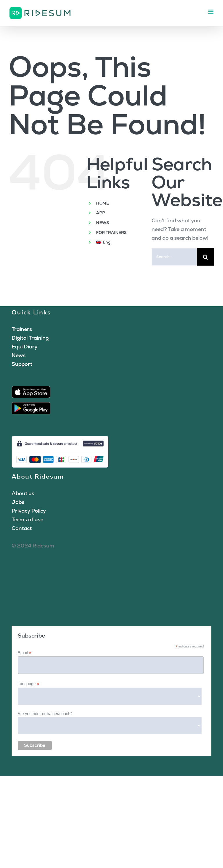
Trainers (22, 329)
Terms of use (27, 519)
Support (22, 364)
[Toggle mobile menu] (211, 12)
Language (28, 684)
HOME (102, 203)
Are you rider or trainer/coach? (45, 714)
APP (101, 213)
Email (25, 653)
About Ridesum (38, 476)
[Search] (206, 257)
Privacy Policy (29, 511)
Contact (22, 528)
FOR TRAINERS (111, 232)
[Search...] (174, 257)
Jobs (18, 502)
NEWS (102, 223)
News (19, 355)
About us (23, 493)
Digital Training (30, 338)
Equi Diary (25, 347)
